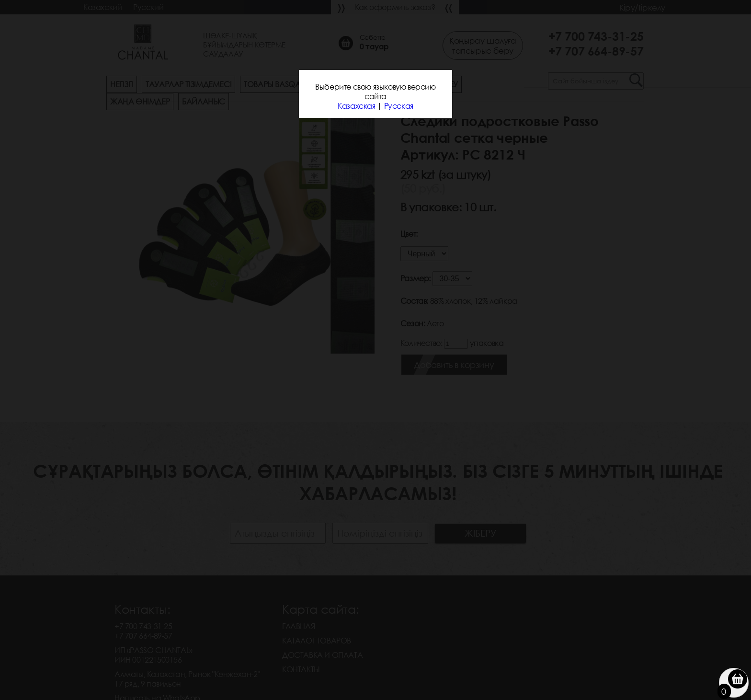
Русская (399, 106)
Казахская (356, 106)
